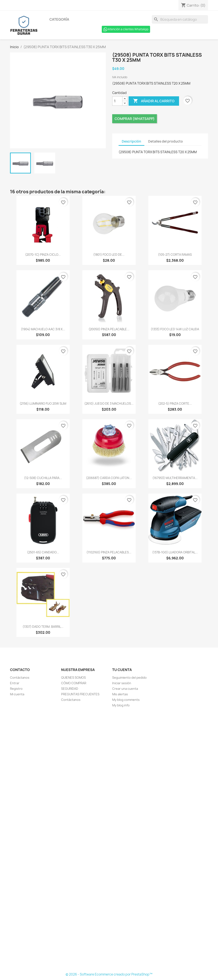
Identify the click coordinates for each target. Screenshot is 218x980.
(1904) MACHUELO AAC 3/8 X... (43, 329)
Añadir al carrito (154, 101)
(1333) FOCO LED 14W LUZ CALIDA (175, 329)
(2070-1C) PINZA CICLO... (43, 255)
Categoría (59, 19)
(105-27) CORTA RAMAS (175, 255)
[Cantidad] (117, 101)
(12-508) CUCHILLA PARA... (43, 478)
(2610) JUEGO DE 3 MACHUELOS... (109, 403)
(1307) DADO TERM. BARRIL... (43, 627)
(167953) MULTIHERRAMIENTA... (175, 478)
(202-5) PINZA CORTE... (175, 403)
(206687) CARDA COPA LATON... (109, 478)
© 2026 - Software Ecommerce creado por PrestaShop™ (109, 974)
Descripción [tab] (131, 141)
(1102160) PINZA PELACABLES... (109, 552)
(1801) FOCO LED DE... (109, 255)
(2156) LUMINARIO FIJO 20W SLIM (43, 403)
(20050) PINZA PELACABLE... (109, 329)
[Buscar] (180, 19)
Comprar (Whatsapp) (135, 119)
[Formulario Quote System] (109, 840)
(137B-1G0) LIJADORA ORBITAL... (175, 552)
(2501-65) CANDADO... (43, 552)
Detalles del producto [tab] (166, 141)
